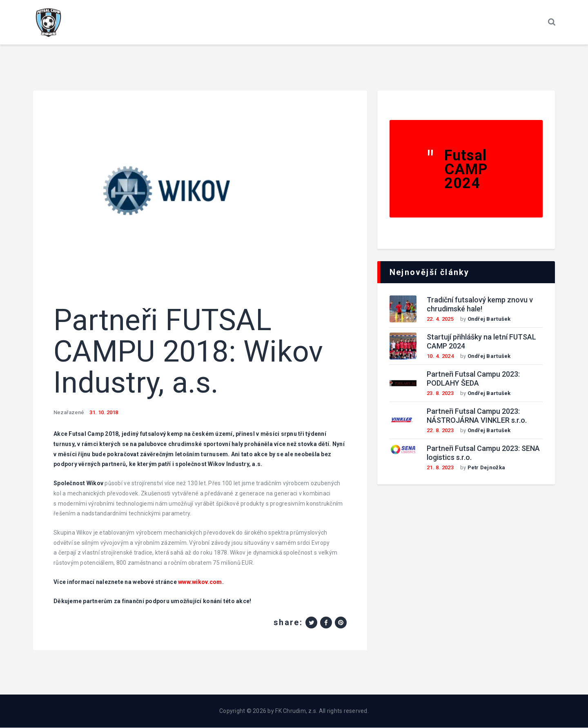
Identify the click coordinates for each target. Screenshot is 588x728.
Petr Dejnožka (486, 468)
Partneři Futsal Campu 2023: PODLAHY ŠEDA (473, 379)
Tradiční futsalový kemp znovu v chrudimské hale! (480, 305)
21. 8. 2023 (440, 468)
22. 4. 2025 (440, 319)
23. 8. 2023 (440, 394)
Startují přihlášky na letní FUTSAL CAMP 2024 (481, 342)
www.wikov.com (200, 582)
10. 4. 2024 (440, 356)
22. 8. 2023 (440, 431)
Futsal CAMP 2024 (466, 170)
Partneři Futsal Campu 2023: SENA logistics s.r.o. (483, 453)
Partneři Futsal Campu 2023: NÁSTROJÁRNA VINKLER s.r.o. (477, 416)
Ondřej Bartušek (489, 319)
